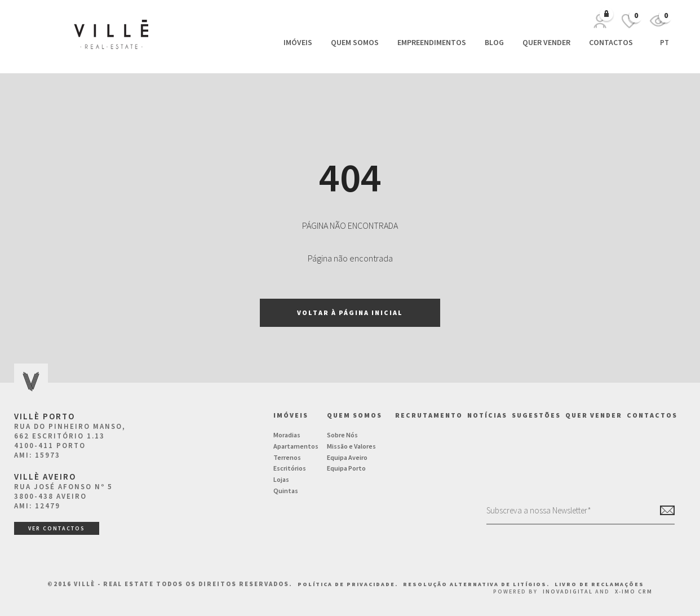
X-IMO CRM (634, 591)
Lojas (281, 479)
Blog (494, 42)
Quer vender (546, 42)
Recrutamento (429, 415)
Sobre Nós (342, 435)
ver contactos (57, 528)
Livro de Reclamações (599, 584)
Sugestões (536, 415)
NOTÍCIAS (487, 415)
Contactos (611, 42)
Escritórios (290, 468)
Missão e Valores (351, 446)
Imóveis (298, 42)
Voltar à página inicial (350, 313)
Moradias (287, 435)
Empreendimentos (432, 42)
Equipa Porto (346, 468)
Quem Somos (355, 42)
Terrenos (287, 457)
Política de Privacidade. (349, 584)
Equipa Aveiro (347, 457)
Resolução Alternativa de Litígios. (477, 584)
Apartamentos (296, 446)
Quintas (286, 491)
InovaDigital (568, 591)
